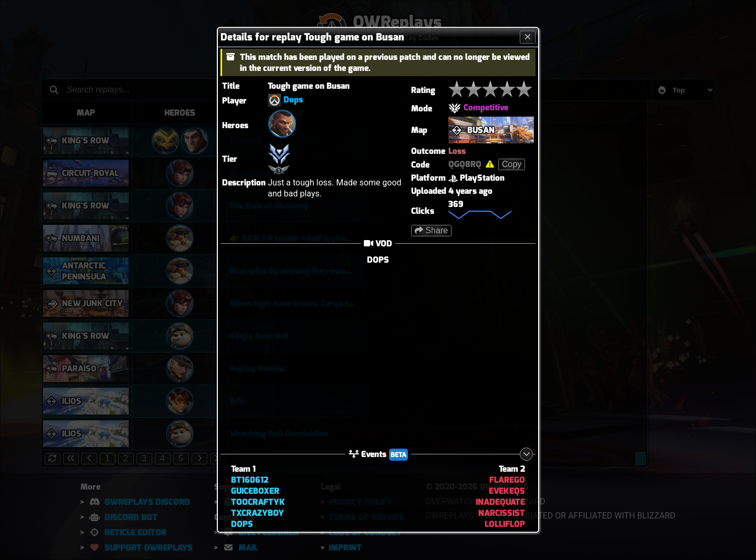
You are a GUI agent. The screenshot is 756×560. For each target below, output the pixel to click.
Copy (512, 164)
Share (431, 230)
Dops (293, 100)
